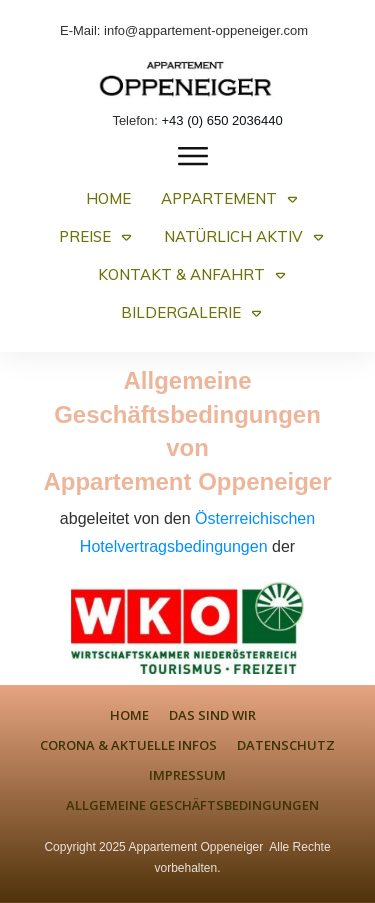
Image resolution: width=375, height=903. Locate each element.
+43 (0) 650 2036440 (222, 120)
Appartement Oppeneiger (195, 847)
